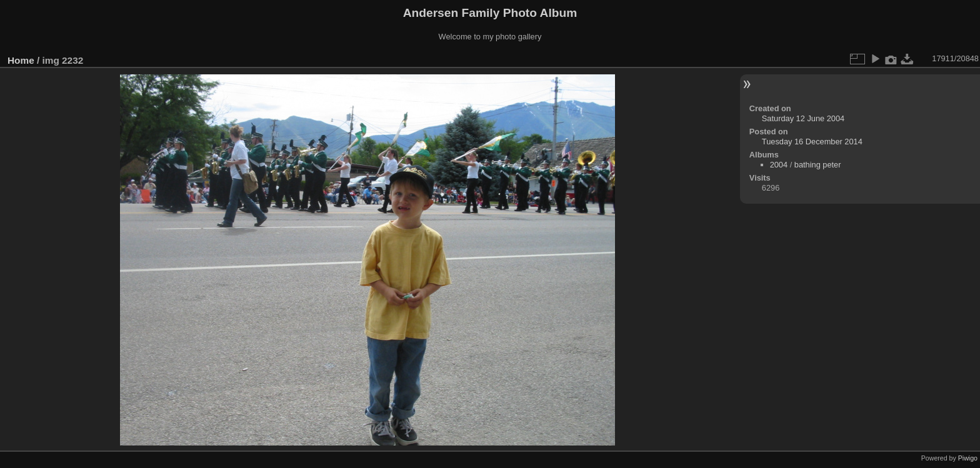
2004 (779, 165)
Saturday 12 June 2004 (803, 118)
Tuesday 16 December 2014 (812, 142)
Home (21, 60)
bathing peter (818, 165)
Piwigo (968, 458)
